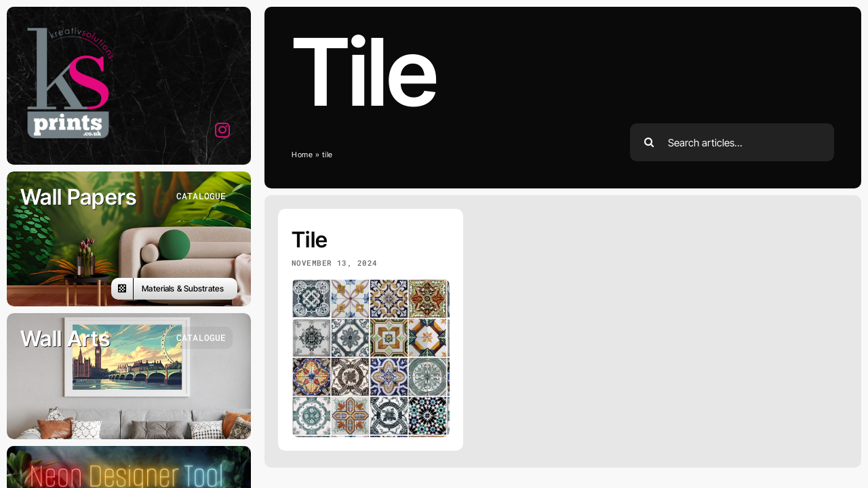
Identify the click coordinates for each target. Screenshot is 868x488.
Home (302, 155)
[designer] (129, 452)
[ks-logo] (68, 26)
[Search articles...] (732, 142)
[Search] (649, 142)
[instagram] (223, 130)
